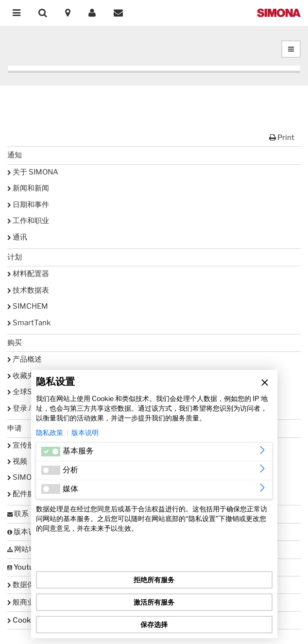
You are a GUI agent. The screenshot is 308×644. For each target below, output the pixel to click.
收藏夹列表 (28, 376)
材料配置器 (28, 274)
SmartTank (29, 323)
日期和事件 (28, 205)
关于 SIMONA (33, 172)
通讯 (17, 237)
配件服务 (25, 494)
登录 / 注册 (27, 408)
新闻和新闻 (28, 188)
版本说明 (85, 432)
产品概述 (25, 359)
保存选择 (154, 624)
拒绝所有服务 (154, 580)
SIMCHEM (28, 306)
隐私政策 (50, 432)
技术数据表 (28, 290)
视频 (17, 461)
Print (282, 138)
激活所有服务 (154, 602)
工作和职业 (28, 221)
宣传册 (21, 445)
